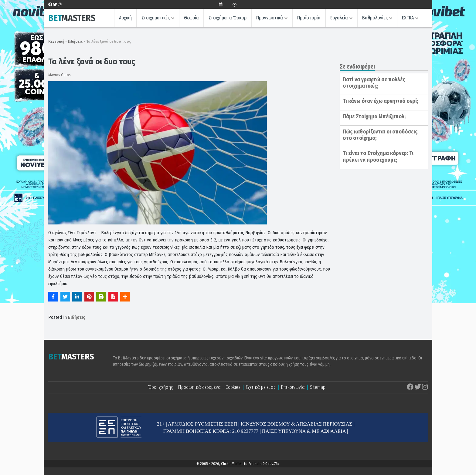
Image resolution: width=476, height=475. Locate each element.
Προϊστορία (309, 18)
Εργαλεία (339, 18)
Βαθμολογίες (375, 18)
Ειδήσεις (75, 41)
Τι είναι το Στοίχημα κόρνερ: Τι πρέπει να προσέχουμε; (378, 157)
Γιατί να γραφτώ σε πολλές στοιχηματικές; (374, 83)
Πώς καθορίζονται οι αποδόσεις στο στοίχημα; (380, 135)
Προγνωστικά (270, 18)
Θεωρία (191, 18)
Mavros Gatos (59, 75)
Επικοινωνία (293, 387)
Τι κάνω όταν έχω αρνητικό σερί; (380, 101)
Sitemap (318, 387)
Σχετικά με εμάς (261, 387)
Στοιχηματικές (156, 18)
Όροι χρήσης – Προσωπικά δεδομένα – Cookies (194, 387)
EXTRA (408, 18)
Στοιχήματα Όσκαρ (228, 18)
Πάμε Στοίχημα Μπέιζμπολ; (374, 116)
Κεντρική (56, 41)
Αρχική (125, 18)
